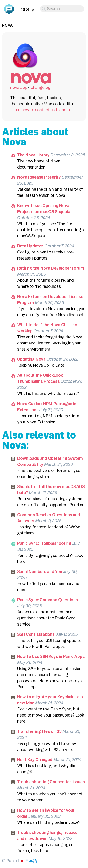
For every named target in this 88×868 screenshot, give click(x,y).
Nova (7, 25)
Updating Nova (31, 359)
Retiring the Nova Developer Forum (51, 268)
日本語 (31, 861)
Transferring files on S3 (39, 731)
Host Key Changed (35, 760)
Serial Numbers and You (40, 571)
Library (25, 9)
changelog (41, 87)
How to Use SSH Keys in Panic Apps (51, 656)
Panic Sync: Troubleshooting (44, 543)
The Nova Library (34, 155)
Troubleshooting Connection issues (51, 782)
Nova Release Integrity (39, 177)
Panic (9, 7)
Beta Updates (30, 246)
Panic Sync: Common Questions (48, 600)
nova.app (19, 87)
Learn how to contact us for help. (41, 110)
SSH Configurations (36, 634)
